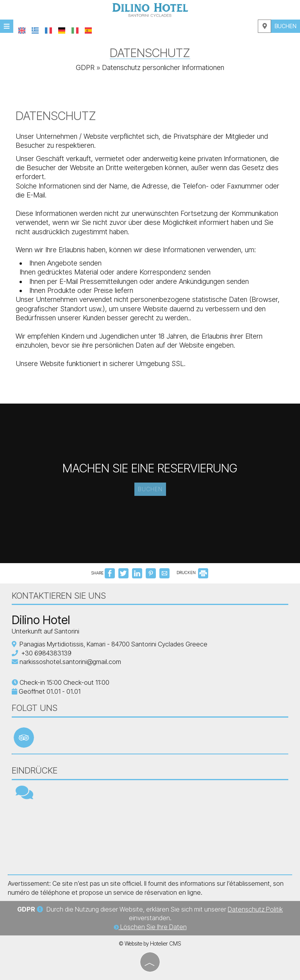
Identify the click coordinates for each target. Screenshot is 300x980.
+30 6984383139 (46, 653)
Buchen (286, 26)
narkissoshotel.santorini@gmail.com (70, 662)
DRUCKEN (192, 573)
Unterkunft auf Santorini (46, 631)
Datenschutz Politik (255, 909)
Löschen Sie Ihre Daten (150, 927)
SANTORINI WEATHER (150, 837)
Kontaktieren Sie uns (59, 596)
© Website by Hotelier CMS (150, 944)
